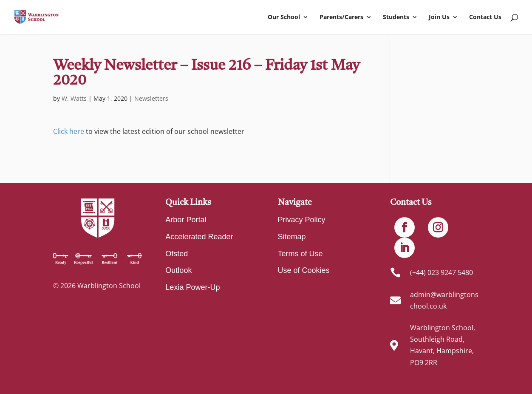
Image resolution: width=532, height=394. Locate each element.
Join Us (439, 17)
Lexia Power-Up (192, 287)
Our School (284, 17)
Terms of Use (300, 254)
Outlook (178, 270)
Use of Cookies (304, 270)
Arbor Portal (186, 220)
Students (396, 17)
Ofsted (177, 254)
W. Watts (74, 98)
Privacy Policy (302, 220)
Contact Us (485, 17)
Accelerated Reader (199, 237)
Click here (69, 131)
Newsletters (151, 98)
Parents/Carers (341, 17)
